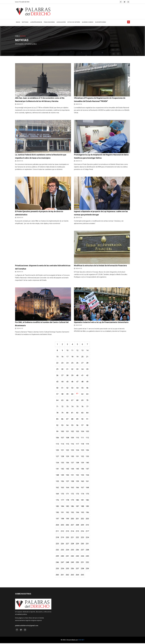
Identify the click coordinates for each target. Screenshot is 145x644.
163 (62, 488)
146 (83, 469)
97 (83, 426)
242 (72, 557)
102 (72, 432)
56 (88, 388)
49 (88, 382)
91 (88, 419)
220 (67, 538)
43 (57, 382)
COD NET (81, 641)
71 (57, 407)
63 (88, 394)
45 (67, 382)
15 (57, 357)
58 (62, 394)
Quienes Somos (88, 22)
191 (62, 513)
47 (78, 382)
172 (72, 494)
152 (78, 475)
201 (78, 519)
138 (78, 463)
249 (72, 563)
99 (57, 432)
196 (88, 513)
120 (57, 451)
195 (83, 513)
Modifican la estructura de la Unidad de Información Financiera (100, 266)
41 (83, 376)
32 (72, 369)
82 (78, 413)
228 (72, 544)
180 (78, 500)
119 (88, 444)
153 (83, 475)
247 (62, 563)
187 (78, 507)
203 (88, 519)
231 (88, 544)
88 (72, 419)
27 (83, 363)
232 (57, 550)
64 (57, 401)
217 (88, 532)
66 (67, 401)
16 (62, 357)
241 (67, 557)
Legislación (61, 22)
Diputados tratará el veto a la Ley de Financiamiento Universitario (101, 322)
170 (62, 494)
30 (62, 369)
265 (83, 575)
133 (88, 457)
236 (78, 550)
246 (57, 563)
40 (78, 376)
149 (62, 475)
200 (72, 519)
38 (67, 376)
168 (88, 488)
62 (83, 394)
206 (67, 525)
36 (57, 376)
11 (72, 351)
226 (62, 544)
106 (57, 438)
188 (83, 507)
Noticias (25, 22)
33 (78, 369)
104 (83, 432)
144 (72, 469)
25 (72, 363)
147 (88, 469)
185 (67, 507)
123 (72, 451)
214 (72, 532)
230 (83, 544)
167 (83, 488)
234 (67, 550)
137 (72, 463)
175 (88, 494)
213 (67, 532)
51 (62, 388)
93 (62, 426)
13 (83, 351)
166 (78, 488)
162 (57, 488)
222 (78, 538)
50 (57, 388)
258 (83, 569)
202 (83, 519)
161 (88, 482)
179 (72, 500)
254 (62, 569)
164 (67, 488)
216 (83, 532)
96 (78, 426)
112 (88, 438)
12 (78, 351)
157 (67, 482)
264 (78, 575)
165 (72, 488)
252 (88, 563)
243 (78, 557)
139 (83, 463)
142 (62, 469)
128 (62, 457)
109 (72, 438)
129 (67, 457)
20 (83, 357)
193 (72, 513)
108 (67, 438)
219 (62, 538)
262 (67, 575)
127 (57, 457)
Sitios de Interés (74, 22)
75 (78, 407)
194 (78, 513)
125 (83, 451)
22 (57, 363)
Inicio (18, 22)
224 (88, 538)
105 (88, 432)
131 (78, 457)
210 (88, 525)
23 (62, 363)
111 (83, 438)
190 (57, 513)
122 (67, 451)
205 (62, 525)
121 (62, 451)
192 (67, 513)
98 (88, 426)
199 (67, 519)
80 (67, 413)
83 (83, 413)
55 (83, 388)
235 (72, 550)
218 (57, 538)
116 (72, 444)
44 (62, 382)
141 (57, 469)
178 (67, 500)
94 (67, 426)
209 (83, 525)
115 (67, 444)
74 (72, 407)
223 (83, 538)
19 (78, 357)
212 (62, 532)
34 (83, 369)
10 (67, 351)
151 (72, 475)
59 (67, 394)
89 (78, 419)
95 (72, 426)
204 (57, 525)
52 (67, 388)
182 (88, 500)
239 (57, 557)
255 (67, 569)
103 (78, 432)
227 (67, 544)
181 (83, 500)
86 (62, 419)
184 (62, 507)
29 (57, 369)
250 (78, 563)
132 (83, 457)
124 (78, 451)
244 (83, 557)
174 (83, 494)
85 (57, 419)
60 (72, 394)
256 (72, 569)
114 (62, 444)
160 (83, 482)
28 (88, 363)
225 (57, 544)
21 (88, 357)
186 (72, 507)
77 (88, 407)
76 (83, 407)
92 (57, 426)
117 (78, 444)
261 (62, 575)
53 (72, 388)
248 (67, 563)
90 (83, 419)
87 (67, 419)
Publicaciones (49, 22)
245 (88, 557)
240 (62, 557)
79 (62, 413)
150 (67, 475)
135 (62, 463)
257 (78, 569)
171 (67, 494)
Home (18, 36)
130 (72, 457)
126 (88, 451)
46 (72, 382)
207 (72, 525)
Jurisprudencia (36, 22)
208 (78, 525)
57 (57, 394)
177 (62, 500)
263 (72, 575)
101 (67, 432)
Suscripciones (101, 22)
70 (88, 401)
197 (57, 519)
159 (78, 482)
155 (57, 482)
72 (62, 407)
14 (88, 351)
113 (57, 444)
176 (57, 500)
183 (57, 507)
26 (78, 363)
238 (88, 550)
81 (72, 413)
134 (57, 463)
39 (72, 376)
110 (78, 438)
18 (72, 357)
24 (67, 363)
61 (78, 394)
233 (62, 550)
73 (67, 407)
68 (78, 401)
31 (67, 369)
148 (57, 475)
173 (78, 494)
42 (88, 376)
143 (67, 469)
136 (67, 463)
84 (88, 413)
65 (62, 401)
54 (78, 388)
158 (72, 482)
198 (62, 519)
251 (83, 563)
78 (57, 413)
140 (88, 463)
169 (57, 494)
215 (78, 532)
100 (62, 432)
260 (57, 575)
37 (62, 376)
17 (67, 357)
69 (83, 401)
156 (62, 482)
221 (72, 538)
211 (57, 532)
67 (72, 401)
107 (62, 438)
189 (88, 507)
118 (83, 444)
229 (78, 544)
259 (88, 569)
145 (78, 469)
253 (57, 569)
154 (88, 475)
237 (83, 550)
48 (83, 382)
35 (88, 369)
